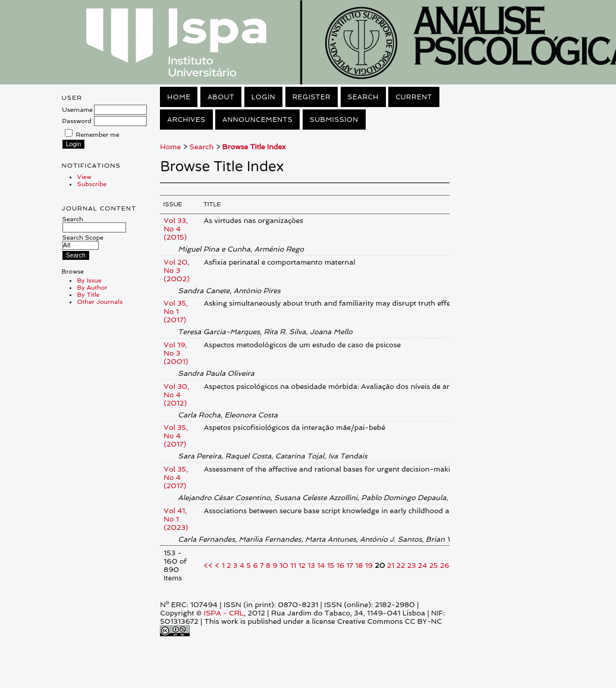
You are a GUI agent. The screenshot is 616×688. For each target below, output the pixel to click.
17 (349, 566)
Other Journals (100, 301)
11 (293, 566)
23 (412, 566)
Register (312, 97)
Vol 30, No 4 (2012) (176, 395)
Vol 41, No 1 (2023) (176, 519)
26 (445, 566)
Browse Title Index (254, 147)
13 (311, 566)
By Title (89, 294)
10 (284, 566)
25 (434, 566)
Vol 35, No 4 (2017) (176, 436)
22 (401, 566)
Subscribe (92, 184)
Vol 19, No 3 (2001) (176, 353)
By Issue (89, 280)
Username (78, 109)
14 (321, 566)
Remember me (98, 134)
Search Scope (83, 241)
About (221, 97)
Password (77, 121)
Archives (186, 120)
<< (208, 566)
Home (179, 97)
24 (423, 566)
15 (331, 566)
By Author (92, 287)
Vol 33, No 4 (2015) (176, 229)
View (84, 177)
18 (359, 566)
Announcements (257, 120)
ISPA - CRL (224, 613)
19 (369, 566)
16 (340, 566)
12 (302, 566)
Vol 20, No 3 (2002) (177, 271)
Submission (334, 120)
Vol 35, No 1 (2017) (176, 312)
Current (414, 97)
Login (263, 97)
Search (94, 223)
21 (391, 566)
